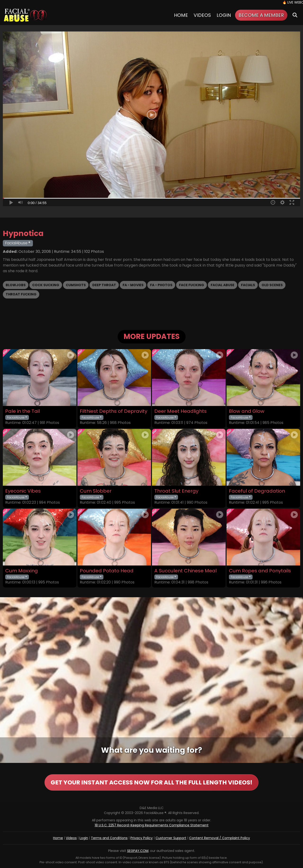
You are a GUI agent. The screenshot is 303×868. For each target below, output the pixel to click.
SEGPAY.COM (138, 851)
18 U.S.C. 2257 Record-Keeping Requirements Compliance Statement (152, 825)
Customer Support (171, 838)
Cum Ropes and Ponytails (260, 571)
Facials (248, 285)
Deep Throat (104, 285)
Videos (202, 15)
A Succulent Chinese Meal (185, 571)
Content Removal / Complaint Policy (220, 838)
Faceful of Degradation (257, 491)
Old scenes (272, 285)
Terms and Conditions (109, 838)
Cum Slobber (96, 491)
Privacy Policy (142, 838)
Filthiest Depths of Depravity (114, 411)
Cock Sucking (46, 285)
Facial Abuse (223, 285)
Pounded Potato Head (107, 571)
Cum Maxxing (22, 571)
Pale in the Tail (22, 411)
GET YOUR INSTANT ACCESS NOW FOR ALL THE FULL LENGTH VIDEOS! (151, 782)
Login (224, 15)
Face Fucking (192, 285)
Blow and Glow (247, 411)
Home (181, 15)
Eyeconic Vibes (23, 491)
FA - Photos (161, 285)
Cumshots (76, 285)
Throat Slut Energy (176, 491)
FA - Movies (133, 285)
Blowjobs (16, 285)
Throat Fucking (21, 294)
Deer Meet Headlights (180, 411)
